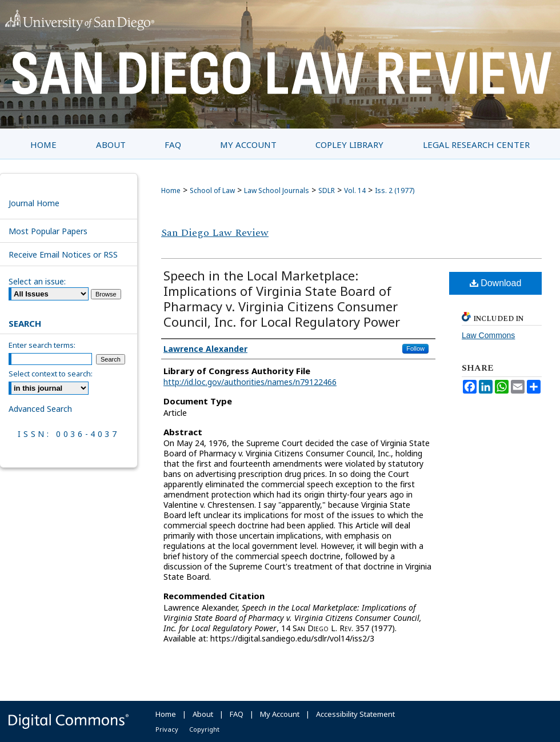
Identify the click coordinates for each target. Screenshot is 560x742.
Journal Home (34, 203)
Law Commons (488, 335)
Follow (415, 348)
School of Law (212, 190)
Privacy (167, 729)
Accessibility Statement (355, 714)
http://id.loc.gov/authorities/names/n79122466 (250, 382)
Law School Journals (277, 190)
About (203, 714)
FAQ (237, 714)
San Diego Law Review (215, 233)
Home (171, 190)
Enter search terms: (42, 345)
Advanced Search (40, 409)
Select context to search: (51, 374)
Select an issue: (37, 281)
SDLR (327, 190)
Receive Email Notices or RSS (63, 254)
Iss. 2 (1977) (395, 190)
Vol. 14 (355, 190)
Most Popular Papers (48, 231)
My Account (280, 714)
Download (496, 283)
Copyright (204, 729)
